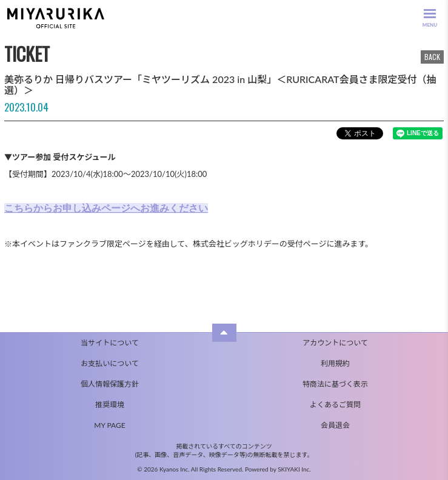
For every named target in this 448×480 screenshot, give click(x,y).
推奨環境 (110, 405)
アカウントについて (335, 343)
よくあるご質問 (335, 405)
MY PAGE (109, 425)
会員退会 (335, 425)
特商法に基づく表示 (335, 384)
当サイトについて (110, 343)
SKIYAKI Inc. (294, 469)
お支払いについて (110, 363)
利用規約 (335, 363)
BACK (432, 57)
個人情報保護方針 (110, 384)
